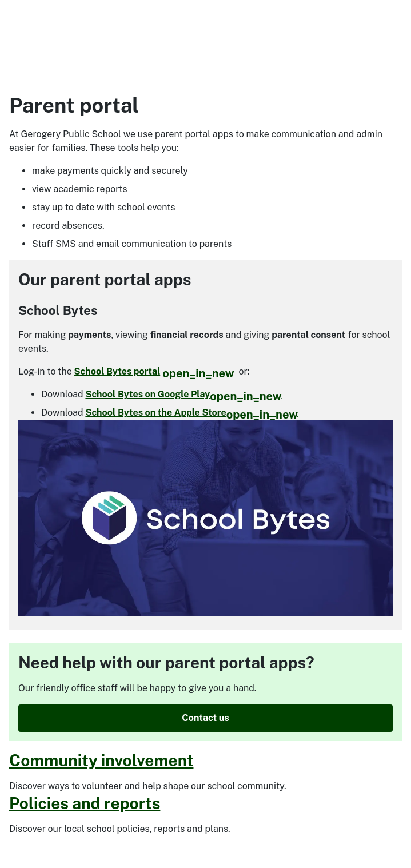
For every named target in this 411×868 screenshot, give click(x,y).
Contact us (205, 718)
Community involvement (101, 760)
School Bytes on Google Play (183, 394)
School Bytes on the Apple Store (191, 413)
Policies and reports (85, 803)
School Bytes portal (154, 371)
